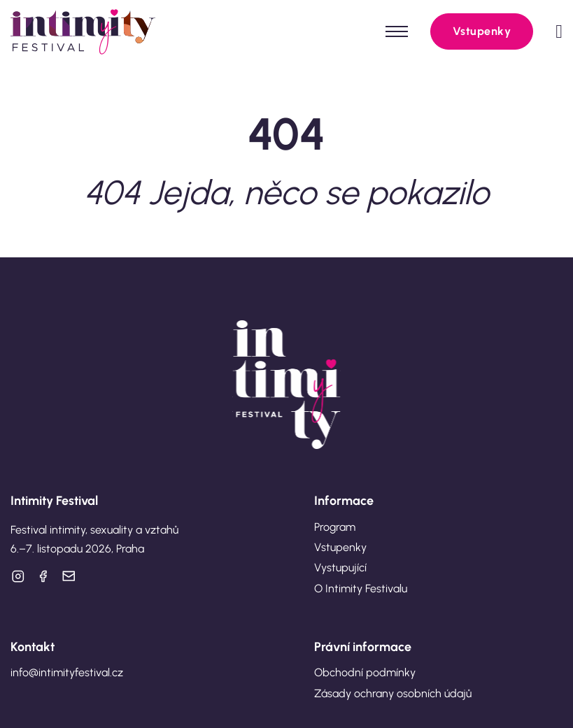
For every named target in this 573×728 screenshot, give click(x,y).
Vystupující (340, 568)
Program (335, 527)
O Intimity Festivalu (361, 588)
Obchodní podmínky (365, 672)
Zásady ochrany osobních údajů (393, 693)
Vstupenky (482, 31)
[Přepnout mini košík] (559, 32)
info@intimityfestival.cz (67, 672)
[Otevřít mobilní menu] (397, 31)
